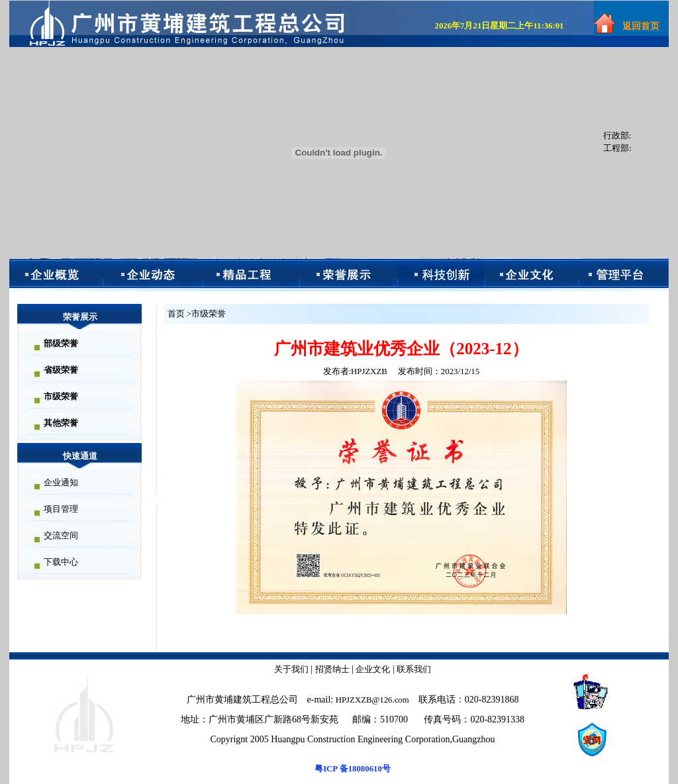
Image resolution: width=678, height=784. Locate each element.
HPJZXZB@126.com (372, 700)
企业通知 (61, 483)
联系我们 (414, 669)
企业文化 (373, 669)
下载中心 (61, 562)
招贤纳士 (332, 669)
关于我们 (291, 669)
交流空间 (61, 536)
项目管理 (61, 509)
